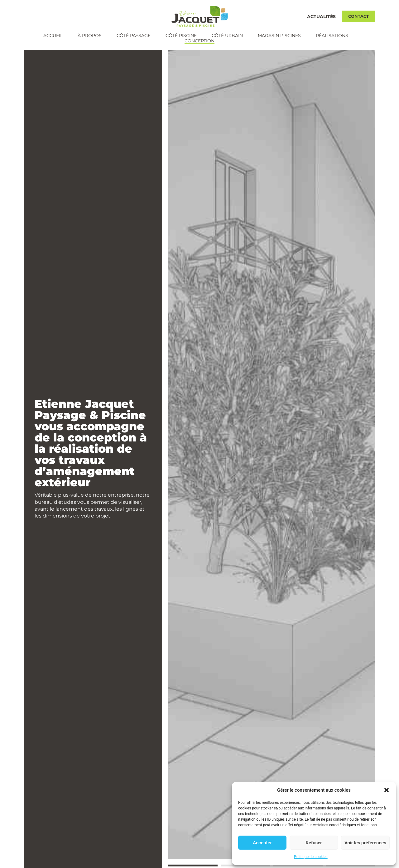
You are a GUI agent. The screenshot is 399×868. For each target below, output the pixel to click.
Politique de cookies (311, 857)
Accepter (262, 843)
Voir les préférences (365, 843)
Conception (199, 41)
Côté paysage (134, 36)
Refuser (314, 843)
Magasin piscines (279, 36)
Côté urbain (227, 36)
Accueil (53, 36)
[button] (387, 790)
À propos (90, 36)
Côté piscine (181, 36)
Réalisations (332, 36)
